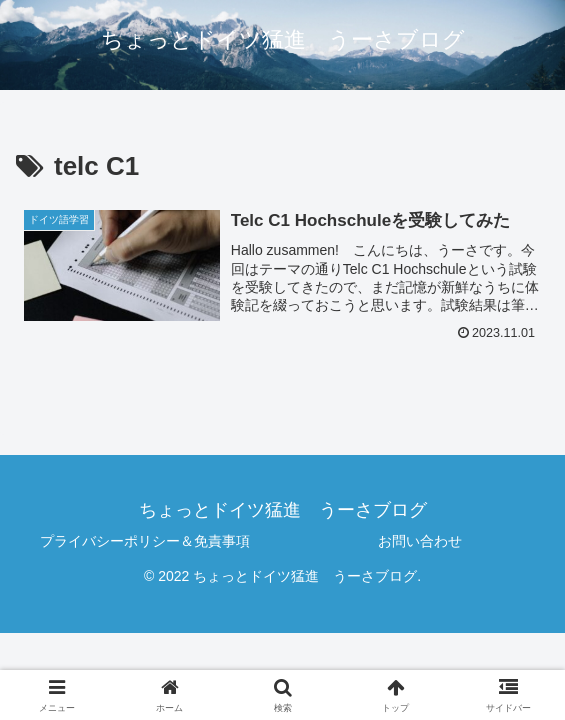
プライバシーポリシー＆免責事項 (145, 541)
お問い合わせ (420, 541)
